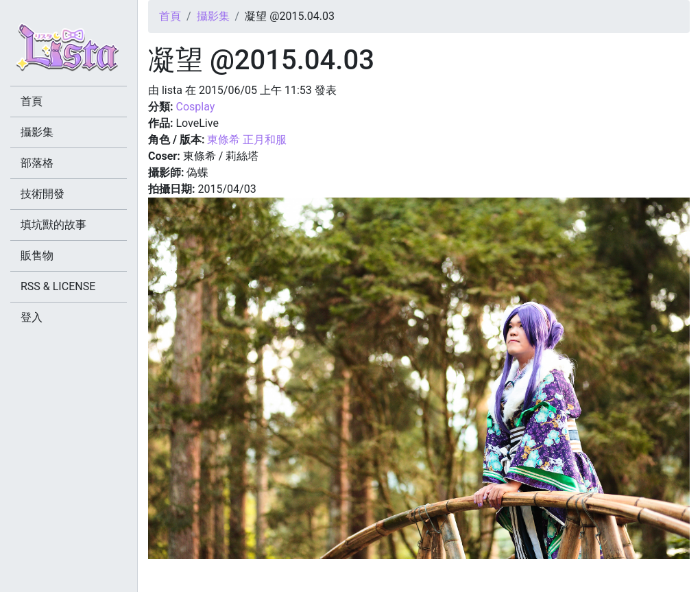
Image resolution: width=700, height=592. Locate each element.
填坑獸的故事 (53, 225)
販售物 (37, 256)
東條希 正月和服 (247, 140)
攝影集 (213, 16)
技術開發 (43, 194)
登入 (32, 317)
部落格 (37, 163)
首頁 (170, 16)
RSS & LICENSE (58, 286)
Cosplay (195, 107)
